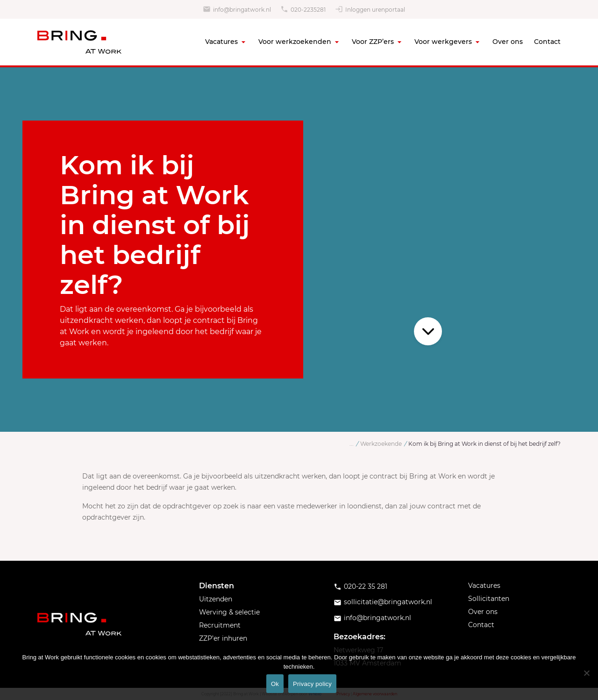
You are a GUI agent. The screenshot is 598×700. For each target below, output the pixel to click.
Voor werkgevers (443, 42)
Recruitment (220, 625)
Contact (547, 42)
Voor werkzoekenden (295, 42)
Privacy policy (312, 684)
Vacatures (221, 42)
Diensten (217, 586)
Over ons (508, 42)
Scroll (428, 331)
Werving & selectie (229, 612)
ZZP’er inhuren (223, 638)
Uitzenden (216, 599)
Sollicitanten (489, 599)
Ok (275, 684)
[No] (586, 673)
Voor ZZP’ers (373, 42)
